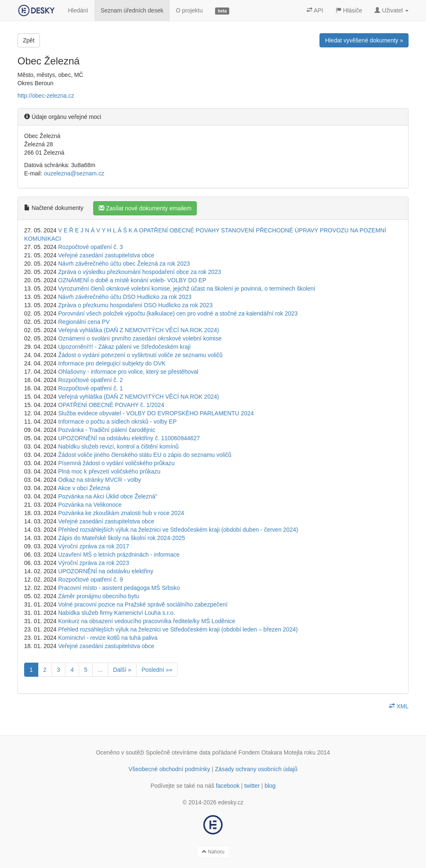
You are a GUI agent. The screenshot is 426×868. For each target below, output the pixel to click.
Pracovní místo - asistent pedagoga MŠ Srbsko (119, 588)
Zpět (29, 40)
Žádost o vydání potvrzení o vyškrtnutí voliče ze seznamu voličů (140, 355)
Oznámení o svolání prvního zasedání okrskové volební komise (140, 338)
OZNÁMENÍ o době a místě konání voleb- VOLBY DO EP (132, 280)
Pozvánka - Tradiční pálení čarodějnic (107, 430)
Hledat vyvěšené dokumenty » (364, 40)
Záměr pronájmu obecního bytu (99, 596)
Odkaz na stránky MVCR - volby (100, 480)
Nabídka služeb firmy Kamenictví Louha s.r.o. (117, 613)
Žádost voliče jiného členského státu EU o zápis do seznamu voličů (145, 455)
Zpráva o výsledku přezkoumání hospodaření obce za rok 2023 (140, 272)
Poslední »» (157, 670)
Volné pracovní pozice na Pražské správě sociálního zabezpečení (143, 604)
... (100, 670)
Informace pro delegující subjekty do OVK (112, 363)
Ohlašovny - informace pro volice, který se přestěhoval (128, 372)
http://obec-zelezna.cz (46, 96)
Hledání (78, 10)
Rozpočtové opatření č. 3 (91, 247)
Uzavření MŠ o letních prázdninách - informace (119, 555)
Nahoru (213, 852)
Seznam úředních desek (132, 10)
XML (399, 706)
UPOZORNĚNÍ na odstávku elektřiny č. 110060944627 (129, 438)
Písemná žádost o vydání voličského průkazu (116, 463)
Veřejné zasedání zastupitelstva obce (106, 255)
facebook (228, 786)
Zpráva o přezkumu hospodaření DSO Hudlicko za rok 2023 (135, 305)
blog (270, 786)
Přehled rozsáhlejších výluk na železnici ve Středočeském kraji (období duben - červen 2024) (178, 530)
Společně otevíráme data (178, 752)
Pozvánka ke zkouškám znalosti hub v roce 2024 (121, 513)
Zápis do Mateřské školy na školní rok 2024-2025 (122, 538)
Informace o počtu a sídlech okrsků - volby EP (118, 422)
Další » (122, 670)
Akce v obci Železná (84, 488)
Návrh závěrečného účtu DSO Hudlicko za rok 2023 (125, 297)
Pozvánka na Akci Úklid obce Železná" (108, 496)
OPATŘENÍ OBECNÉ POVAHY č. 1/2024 (111, 405)
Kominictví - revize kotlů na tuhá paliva (108, 638)
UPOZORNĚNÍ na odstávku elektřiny (106, 571)
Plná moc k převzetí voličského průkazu (109, 471)
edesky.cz (231, 802)
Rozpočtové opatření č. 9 (91, 579)
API (315, 10)
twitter (252, 786)
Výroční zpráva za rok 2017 (94, 546)
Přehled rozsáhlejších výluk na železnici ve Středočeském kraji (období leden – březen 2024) (178, 629)
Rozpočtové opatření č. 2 (91, 380)
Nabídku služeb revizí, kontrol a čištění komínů (118, 446)
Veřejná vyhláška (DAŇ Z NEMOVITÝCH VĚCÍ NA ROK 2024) (139, 330)
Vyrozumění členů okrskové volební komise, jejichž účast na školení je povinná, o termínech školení (187, 289)
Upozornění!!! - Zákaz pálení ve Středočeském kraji (124, 347)
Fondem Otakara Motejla (270, 752)
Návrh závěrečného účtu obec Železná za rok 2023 (124, 264)
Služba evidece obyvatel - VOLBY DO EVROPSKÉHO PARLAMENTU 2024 (156, 413)
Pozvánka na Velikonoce (90, 505)
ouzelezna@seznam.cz (74, 173)
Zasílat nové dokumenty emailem (145, 208)
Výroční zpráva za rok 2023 (94, 563)
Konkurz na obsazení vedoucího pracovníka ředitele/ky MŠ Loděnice (147, 621)
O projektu (189, 10)
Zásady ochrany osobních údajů (256, 769)
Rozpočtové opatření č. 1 (91, 388)
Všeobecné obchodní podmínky (169, 769)
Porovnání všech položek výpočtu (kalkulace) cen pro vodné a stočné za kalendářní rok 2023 (178, 313)
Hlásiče (349, 10)
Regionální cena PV (84, 322)
